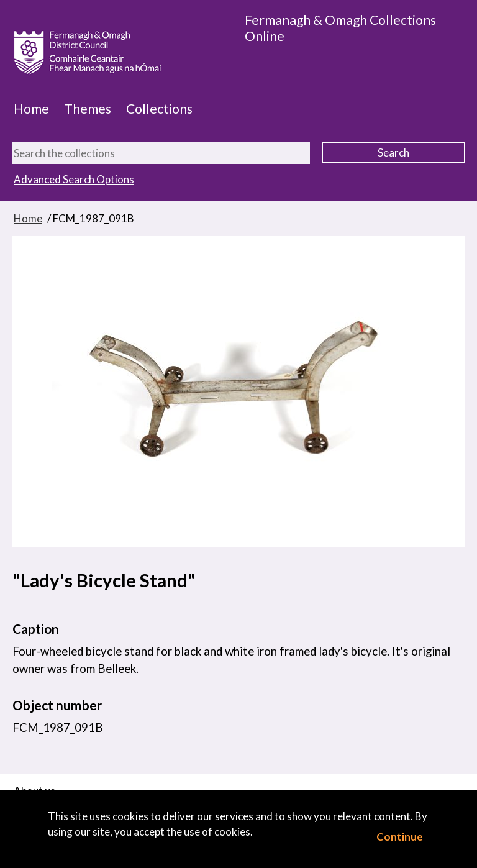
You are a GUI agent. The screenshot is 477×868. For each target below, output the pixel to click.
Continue (400, 837)
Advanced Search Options (74, 179)
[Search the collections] (161, 153)
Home (31, 109)
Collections (159, 109)
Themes (88, 109)
